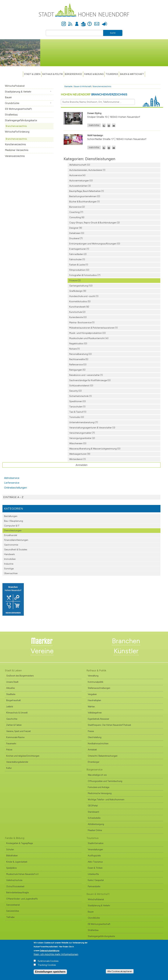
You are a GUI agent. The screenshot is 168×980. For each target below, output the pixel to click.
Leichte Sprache (83, 22)
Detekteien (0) (77, 233)
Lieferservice (12, 483)
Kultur (9, 768)
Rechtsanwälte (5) (79, 359)
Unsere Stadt (12, 682)
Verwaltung (93, 676)
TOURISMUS (112, 74)
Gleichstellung (95, 737)
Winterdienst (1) (78, 459)
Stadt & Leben (32, 74)
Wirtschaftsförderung (17, 132)
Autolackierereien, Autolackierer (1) (87, 170)
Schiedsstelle (94, 818)
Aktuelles (10, 688)
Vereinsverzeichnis (15, 156)
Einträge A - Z (13, 497)
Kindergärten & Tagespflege (20, 843)
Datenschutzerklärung (50, 951)
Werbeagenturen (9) (80, 454)
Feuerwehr (11, 744)
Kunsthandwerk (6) (79, 307)
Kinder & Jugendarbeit (17, 862)
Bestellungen (11, 516)
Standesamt (93, 812)
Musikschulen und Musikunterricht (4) (89, 338)
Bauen (8, 97)
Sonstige (9, 569)
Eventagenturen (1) (79, 249)
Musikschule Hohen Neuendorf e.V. (23, 874)
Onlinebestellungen (16, 488)
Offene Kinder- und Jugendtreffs (22, 899)
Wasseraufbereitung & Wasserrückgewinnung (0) (95, 449)
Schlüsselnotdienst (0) (81, 386)
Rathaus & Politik (53, 74)
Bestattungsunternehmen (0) (85, 196)
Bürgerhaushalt (13, 700)
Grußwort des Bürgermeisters (20, 676)
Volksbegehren (95, 713)
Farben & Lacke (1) (79, 265)
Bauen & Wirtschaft (132, 74)
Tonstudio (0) (77, 417)
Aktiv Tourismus (95, 862)
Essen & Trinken (95, 868)
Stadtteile (11, 694)
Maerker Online (95, 830)
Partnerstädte (94, 886)
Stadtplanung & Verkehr (18, 92)
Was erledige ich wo (97, 775)
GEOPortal (93, 806)
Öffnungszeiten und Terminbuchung (105, 781)
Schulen (10, 849)
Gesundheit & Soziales (16, 550)
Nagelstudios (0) (78, 344)
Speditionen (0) (78, 401)
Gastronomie (11, 545)
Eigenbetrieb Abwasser (98, 719)
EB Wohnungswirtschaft (18, 109)
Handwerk (9, 554)
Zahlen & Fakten (14, 725)
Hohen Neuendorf (94, 94)
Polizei (9, 750)
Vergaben (92, 694)
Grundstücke (12, 103)
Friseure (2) (75, 280)
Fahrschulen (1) (77, 259)
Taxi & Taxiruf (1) (78, 412)
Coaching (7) (76, 212)
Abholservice (12, 478)
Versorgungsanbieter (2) (82, 438)
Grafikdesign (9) (78, 291)
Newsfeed (70, 22)
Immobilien (10, 559)
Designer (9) (76, 228)
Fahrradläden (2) (78, 254)
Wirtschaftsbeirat (15, 86)
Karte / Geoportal (96, 880)
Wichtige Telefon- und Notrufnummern (106, 800)
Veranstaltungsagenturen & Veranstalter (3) (92, 428)
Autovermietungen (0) (81, 181)
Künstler (126, 651)
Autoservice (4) (77, 175)
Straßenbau (11, 115)
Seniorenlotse (13, 911)
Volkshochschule (14, 880)
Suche (113, 33)
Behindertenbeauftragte (17, 893)
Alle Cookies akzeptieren (120, 971)
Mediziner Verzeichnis (17, 150)
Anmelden (77, 22)
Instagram (64, 22)
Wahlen (91, 707)
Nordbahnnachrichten (98, 744)
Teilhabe (10, 917)
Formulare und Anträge (99, 787)
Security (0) (75, 391)
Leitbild (10, 707)
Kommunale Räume (15, 737)
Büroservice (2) (77, 207)
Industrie (9, 564)
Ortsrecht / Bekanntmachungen (103, 756)
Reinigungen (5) (77, 370)
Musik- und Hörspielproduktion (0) (87, 333)
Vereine (42, 651)
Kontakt (97, 22)
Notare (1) (74, 349)
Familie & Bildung (94, 74)
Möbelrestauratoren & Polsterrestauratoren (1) (93, 328)
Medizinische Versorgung (100, 793)
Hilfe (90, 22)
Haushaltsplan (94, 700)
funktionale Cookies (48, 961)
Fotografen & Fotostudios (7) (85, 275)
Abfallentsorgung (96, 824)
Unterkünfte (93, 874)
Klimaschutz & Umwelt (17, 713)
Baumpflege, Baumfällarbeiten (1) (87, 191)
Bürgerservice (73, 74)
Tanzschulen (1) (77, 407)
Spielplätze (11, 868)
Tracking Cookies (47, 965)
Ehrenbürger (94, 762)
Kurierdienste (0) (78, 317)
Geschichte (12, 719)
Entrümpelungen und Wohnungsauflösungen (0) (95, 244)
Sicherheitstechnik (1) (80, 396)
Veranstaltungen (95, 849)
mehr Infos (94, 125)
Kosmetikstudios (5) (80, 302)
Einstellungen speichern (50, 972)
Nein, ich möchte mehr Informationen (56, 954)
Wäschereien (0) (78, 443)
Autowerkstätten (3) (80, 186)
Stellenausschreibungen (99, 688)
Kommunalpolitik (95, 682)
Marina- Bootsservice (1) (82, 323)
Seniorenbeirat (13, 905)
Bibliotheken (12, 856)
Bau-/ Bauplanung (14, 521)
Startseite (68, 86)
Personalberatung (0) (80, 354)
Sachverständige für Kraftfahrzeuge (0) (90, 380)
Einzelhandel (11, 535)
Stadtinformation (96, 843)
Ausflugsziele (94, 856)
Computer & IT (12, 526)
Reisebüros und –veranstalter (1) (86, 375)
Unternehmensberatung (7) (84, 422)
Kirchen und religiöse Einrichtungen (23, 756)
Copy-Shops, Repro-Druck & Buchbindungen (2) (94, 223)
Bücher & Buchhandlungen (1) (84, 202)
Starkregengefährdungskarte (21, 120)
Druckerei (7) (76, 238)
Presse (104, 22)
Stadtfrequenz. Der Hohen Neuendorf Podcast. (110, 725)
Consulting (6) (77, 217)
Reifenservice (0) (78, 365)
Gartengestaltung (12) (81, 286)
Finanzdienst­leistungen (16, 540)
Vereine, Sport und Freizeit (18, 731)
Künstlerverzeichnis (15, 144)
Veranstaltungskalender (17, 762)
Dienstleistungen (13, 530)
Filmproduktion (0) (79, 270)
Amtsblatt (92, 750)
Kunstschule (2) (77, 312)
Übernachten (11, 573)
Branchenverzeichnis (16, 126)
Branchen (126, 641)
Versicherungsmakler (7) (82, 433)
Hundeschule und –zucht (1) (84, 296)
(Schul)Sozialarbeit (15, 886)
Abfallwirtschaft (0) (80, 165)
